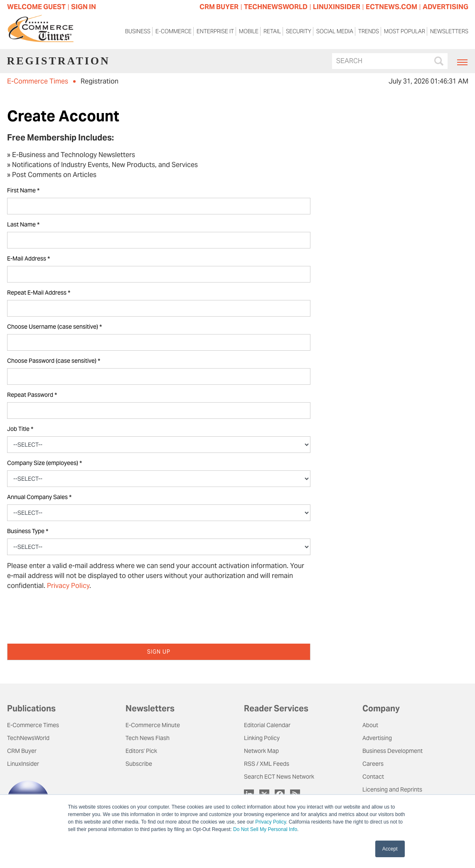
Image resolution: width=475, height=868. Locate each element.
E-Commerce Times (38, 81)
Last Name (23, 225)
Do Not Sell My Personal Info (265, 829)
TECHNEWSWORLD (276, 7)
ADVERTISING (445, 7)
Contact (373, 777)
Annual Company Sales (39, 497)
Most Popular (405, 31)
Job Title (20, 429)
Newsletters (449, 31)
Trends (369, 31)
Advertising (377, 738)
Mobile (249, 31)
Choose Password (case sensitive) (54, 361)
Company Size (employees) (44, 463)
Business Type (28, 531)
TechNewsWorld (28, 738)
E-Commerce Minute (153, 725)
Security (299, 31)
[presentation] (70, 613)
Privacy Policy (271, 822)
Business (138, 31)
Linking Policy (262, 738)
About (370, 725)
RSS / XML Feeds (267, 764)
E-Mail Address (28, 259)
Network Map (261, 751)
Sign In (84, 7)
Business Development (393, 751)
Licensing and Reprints (392, 789)
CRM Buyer (22, 751)
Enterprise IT (215, 31)
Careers (373, 764)
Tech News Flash (148, 738)
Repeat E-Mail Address (39, 293)
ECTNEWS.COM (391, 7)
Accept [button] (390, 849)
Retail (272, 31)
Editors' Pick (141, 751)
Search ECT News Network (279, 777)
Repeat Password (32, 395)
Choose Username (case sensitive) (54, 327)
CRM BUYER (219, 7)
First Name (23, 191)
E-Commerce (174, 31)
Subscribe (139, 764)
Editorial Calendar (267, 725)
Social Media (335, 31)
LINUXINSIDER (337, 7)
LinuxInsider (23, 764)
